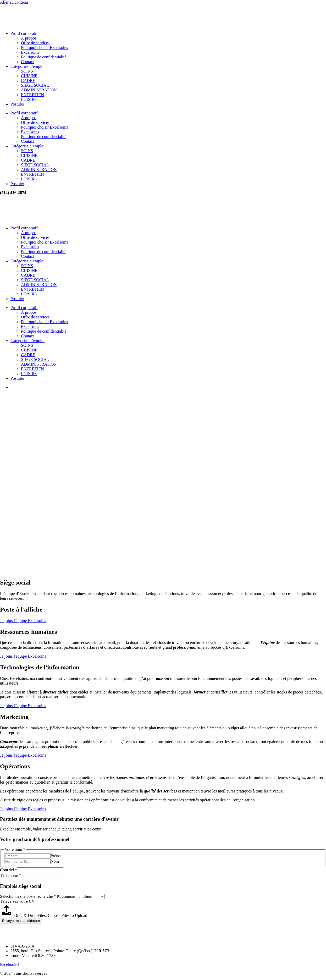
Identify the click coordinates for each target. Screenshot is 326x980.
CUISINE (29, 76)
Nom (55, 861)
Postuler (17, 104)
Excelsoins (30, 52)
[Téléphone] (44, 876)
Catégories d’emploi (27, 66)
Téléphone (10, 875)
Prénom (57, 856)
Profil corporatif (24, 33)
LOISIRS (29, 99)
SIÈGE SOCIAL (35, 85)
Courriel (9, 870)
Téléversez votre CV (17, 901)
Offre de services (35, 43)
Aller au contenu (14, 2)
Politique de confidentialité (44, 57)
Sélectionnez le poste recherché (28, 896)
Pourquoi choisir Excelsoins (45, 48)
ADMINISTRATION (39, 90)
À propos (29, 38)
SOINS (27, 71)
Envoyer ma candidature (21, 921)
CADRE (28, 81)
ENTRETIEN (32, 95)
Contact (27, 62)
